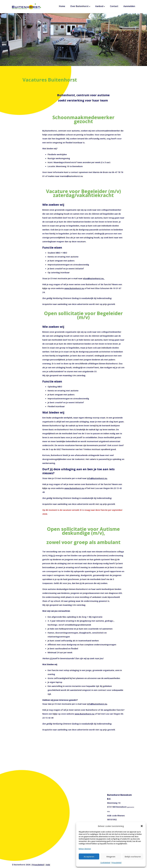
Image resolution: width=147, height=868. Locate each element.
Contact (114, 7)
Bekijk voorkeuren (133, 857)
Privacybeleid (116, 863)
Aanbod (99, 7)
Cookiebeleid (105, 863)
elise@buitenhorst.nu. (94, 278)
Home (62, 7)
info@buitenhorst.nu (97, 478)
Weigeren (111, 857)
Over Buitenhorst (79, 7)
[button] (142, 826)
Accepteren (89, 857)
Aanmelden (129, 7)
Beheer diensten (85, 849)
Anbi (48, 865)
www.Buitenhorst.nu (74, 288)
